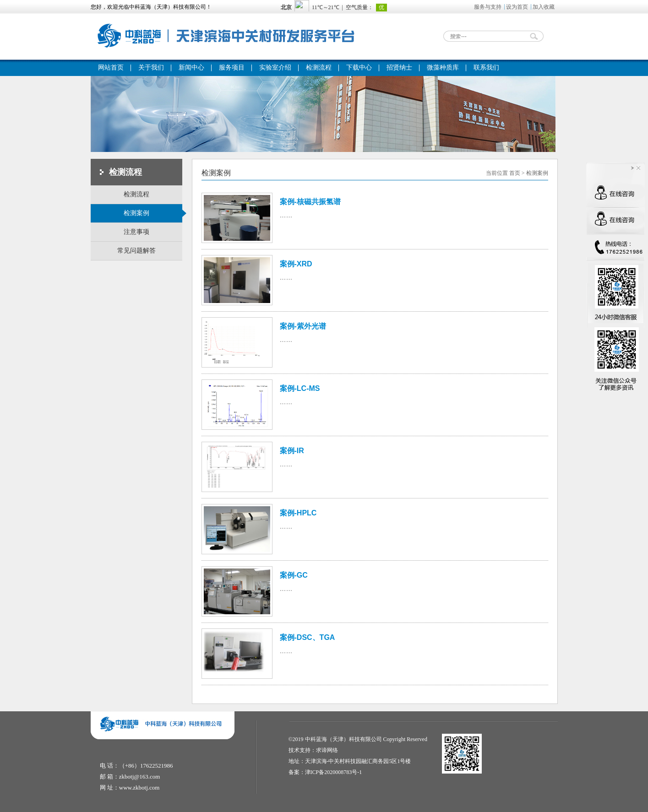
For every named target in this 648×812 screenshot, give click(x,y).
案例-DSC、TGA (308, 637)
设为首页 (517, 7)
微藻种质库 (443, 68)
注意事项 (136, 232)
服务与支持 (488, 7)
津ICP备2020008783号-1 (334, 772)
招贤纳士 (399, 68)
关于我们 (151, 68)
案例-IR (292, 451)
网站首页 (111, 68)
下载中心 (359, 68)
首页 (515, 173)
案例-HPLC (298, 513)
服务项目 (232, 68)
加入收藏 (544, 7)
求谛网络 (327, 750)
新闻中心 (191, 68)
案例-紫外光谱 (303, 326)
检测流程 (319, 68)
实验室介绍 (275, 68)
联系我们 (486, 68)
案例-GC (294, 575)
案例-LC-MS (300, 388)
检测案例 (153, 213)
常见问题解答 (136, 251)
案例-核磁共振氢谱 (310, 202)
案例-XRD (296, 264)
